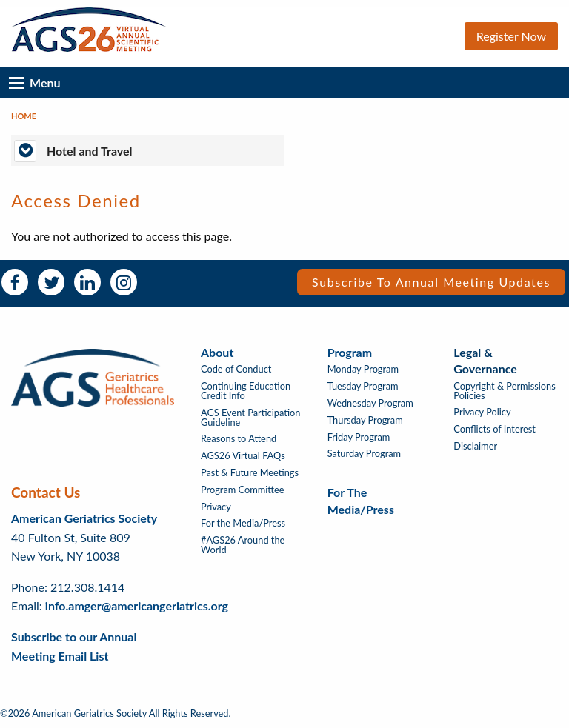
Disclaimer (475, 446)
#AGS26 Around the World (243, 545)
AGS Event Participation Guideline (250, 418)
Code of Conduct (236, 369)
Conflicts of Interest (495, 429)
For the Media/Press (243, 523)
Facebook (15, 282)
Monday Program (363, 369)
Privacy (216, 507)
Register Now (511, 36)
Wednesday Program (370, 403)
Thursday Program (365, 420)
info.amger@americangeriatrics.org (137, 605)
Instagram (124, 282)
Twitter (51, 282)
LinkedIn (87, 282)
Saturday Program (364, 454)
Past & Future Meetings (250, 473)
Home (24, 116)
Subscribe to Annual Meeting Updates (431, 282)
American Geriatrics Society (84, 518)
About (217, 352)
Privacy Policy (482, 412)
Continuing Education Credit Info (246, 391)
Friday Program (359, 437)
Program (350, 352)
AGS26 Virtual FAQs (243, 456)
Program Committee (243, 490)
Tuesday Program (363, 386)
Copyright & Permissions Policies (504, 391)
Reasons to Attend (239, 439)
